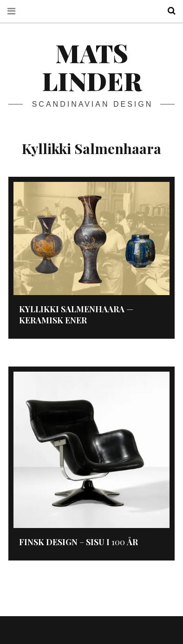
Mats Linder (92, 67)
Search (168, 11)
